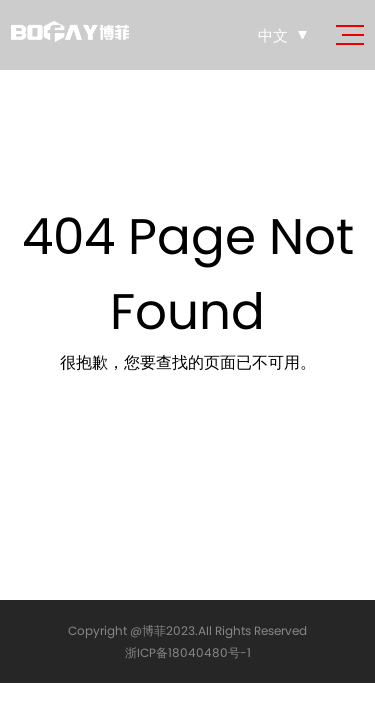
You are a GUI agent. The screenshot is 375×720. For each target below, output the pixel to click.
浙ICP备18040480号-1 (188, 652)
